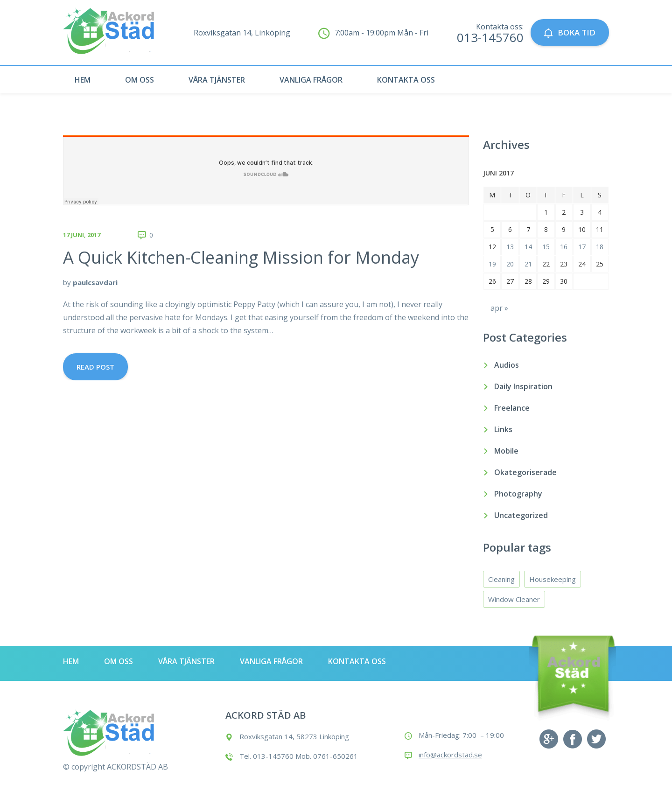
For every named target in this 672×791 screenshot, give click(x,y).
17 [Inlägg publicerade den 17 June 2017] (582, 247)
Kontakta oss (406, 80)
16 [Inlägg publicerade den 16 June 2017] (564, 247)
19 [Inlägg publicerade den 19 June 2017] (492, 264)
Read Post (95, 367)
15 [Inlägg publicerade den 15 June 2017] (546, 247)
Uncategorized (521, 515)
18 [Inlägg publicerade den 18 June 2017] (600, 247)
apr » (499, 308)
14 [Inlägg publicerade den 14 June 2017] (528, 247)
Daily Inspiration (523, 386)
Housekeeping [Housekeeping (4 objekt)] (553, 579)
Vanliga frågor (311, 80)
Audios (507, 365)
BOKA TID (570, 32)
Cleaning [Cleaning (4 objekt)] (501, 579)
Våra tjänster (217, 80)
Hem (83, 80)
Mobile (506, 451)
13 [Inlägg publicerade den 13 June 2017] (510, 247)
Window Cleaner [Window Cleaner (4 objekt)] (514, 599)
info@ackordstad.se (450, 755)
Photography (518, 494)
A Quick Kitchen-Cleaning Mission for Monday (241, 257)
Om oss (140, 80)
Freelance (512, 408)
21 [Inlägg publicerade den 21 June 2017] (528, 264)
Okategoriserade (525, 472)
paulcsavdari (95, 282)
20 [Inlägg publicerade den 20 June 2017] (510, 264)
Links (503, 429)
